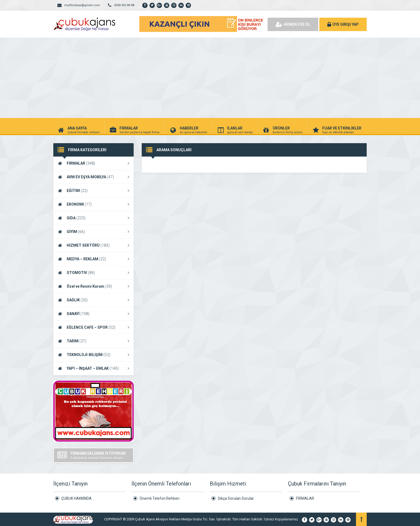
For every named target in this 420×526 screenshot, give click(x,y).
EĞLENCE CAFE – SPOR (93, 327)
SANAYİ (93, 314)
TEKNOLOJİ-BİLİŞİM (93, 355)
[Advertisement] (210, 78)
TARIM (93, 341)
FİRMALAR (93, 163)
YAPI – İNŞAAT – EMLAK (93, 368)
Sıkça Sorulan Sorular (236, 498)
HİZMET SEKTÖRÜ (93, 245)
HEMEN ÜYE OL (293, 24)
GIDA (93, 218)
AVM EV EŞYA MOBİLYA (93, 177)
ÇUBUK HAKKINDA (76, 498)
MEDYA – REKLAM (93, 259)
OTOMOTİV (93, 273)
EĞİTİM (93, 191)
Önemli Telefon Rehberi (160, 498)
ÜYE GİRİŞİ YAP (343, 24)
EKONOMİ (93, 204)
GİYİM (93, 232)
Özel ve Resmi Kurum (93, 286)
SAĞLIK (93, 300)
